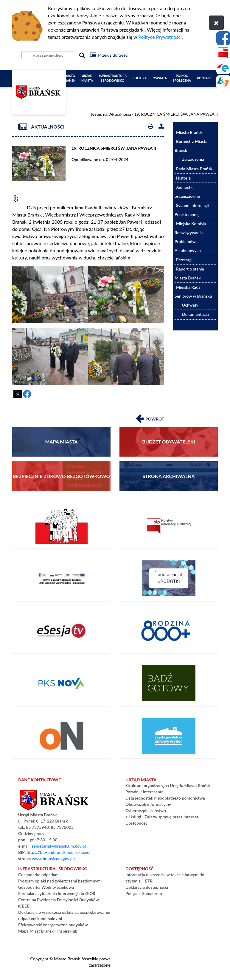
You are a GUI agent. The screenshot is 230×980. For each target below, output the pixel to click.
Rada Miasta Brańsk (194, 169)
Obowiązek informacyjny (148, 804)
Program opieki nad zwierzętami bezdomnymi (60, 881)
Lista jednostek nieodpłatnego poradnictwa (165, 798)
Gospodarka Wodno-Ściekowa (46, 887)
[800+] (169, 631)
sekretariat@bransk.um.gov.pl (59, 846)
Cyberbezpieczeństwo (146, 810)
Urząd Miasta (87, 78)
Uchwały (190, 305)
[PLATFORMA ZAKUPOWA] (61, 736)
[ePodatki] (169, 578)
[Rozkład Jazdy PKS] (61, 683)
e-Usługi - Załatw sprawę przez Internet (162, 817)
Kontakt (204, 78)
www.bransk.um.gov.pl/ (54, 858)
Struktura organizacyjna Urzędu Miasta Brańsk (168, 785)
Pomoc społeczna (182, 78)
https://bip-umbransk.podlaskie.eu (58, 852)
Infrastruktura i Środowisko (113, 78)
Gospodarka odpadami (39, 875)
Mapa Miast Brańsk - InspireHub (48, 931)
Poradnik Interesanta (144, 792)
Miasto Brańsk (69, 78)
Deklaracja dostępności (147, 887)
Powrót (150, 418)
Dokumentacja (195, 314)
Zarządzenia (193, 159)
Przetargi (184, 260)
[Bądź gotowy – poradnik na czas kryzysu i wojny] (169, 683)
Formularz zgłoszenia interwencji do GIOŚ (57, 893)
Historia (183, 178)
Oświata (160, 78)
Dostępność (136, 823)
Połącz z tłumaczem (144, 893)
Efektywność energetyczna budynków (53, 925)
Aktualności (120, 114)
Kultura (140, 78)
